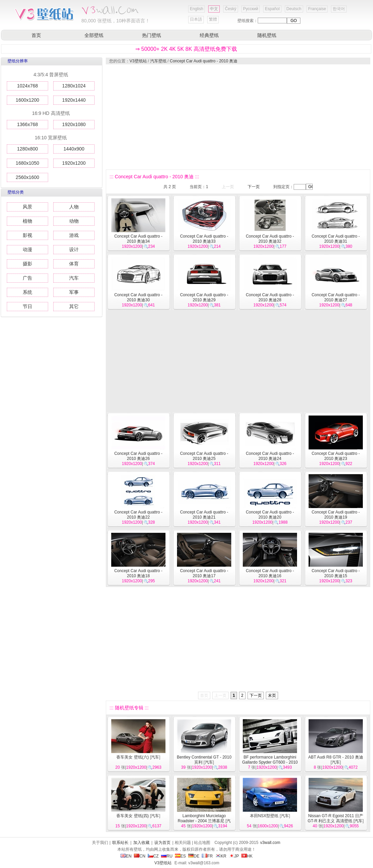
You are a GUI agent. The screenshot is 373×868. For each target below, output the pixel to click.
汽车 (74, 278)
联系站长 (120, 843)
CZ (153, 856)
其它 (74, 306)
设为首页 (162, 843)
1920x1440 (74, 100)
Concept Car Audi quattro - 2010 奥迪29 (204, 297)
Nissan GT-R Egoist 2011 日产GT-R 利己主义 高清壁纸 (335, 818)
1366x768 (27, 124)
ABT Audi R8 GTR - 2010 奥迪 (336, 757)
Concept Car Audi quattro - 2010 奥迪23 (336, 456)
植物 (27, 221)
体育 (74, 264)
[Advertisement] (231, 117)
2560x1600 (27, 177)
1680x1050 (27, 163)
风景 (27, 207)
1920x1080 (74, 124)
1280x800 (27, 149)
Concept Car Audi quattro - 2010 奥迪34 (138, 239)
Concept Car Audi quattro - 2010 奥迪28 (270, 297)
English (197, 9)
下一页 (254, 187)
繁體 (213, 19)
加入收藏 (141, 843)
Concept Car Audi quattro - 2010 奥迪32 (270, 239)
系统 (27, 292)
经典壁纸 (209, 35)
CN (140, 856)
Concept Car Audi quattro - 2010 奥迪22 (138, 515)
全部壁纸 (94, 35)
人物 (74, 207)
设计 (74, 249)
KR (221, 856)
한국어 (339, 9)
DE (194, 856)
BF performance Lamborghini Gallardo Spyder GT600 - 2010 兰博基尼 (270, 762)
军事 (74, 292)
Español (272, 9)
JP (234, 856)
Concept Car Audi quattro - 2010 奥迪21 (204, 515)
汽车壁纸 (158, 61)
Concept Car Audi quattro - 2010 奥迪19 (336, 515)
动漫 (27, 249)
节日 (27, 306)
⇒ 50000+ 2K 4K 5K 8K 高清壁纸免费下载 (186, 49)
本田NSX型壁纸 (264, 816)
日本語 (196, 19)
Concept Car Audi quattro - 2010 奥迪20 (270, 515)
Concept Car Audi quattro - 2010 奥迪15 (336, 573)
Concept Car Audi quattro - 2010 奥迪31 (336, 239)
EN (126, 856)
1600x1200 (27, 100)
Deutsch (294, 9)
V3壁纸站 (138, 61)
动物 (74, 221)
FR (207, 856)
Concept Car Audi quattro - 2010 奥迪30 (138, 297)
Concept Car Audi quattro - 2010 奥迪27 (336, 297)
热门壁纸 (152, 35)
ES (180, 856)
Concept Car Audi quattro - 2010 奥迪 (204, 61)
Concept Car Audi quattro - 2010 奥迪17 (204, 573)
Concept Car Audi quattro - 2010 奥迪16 (270, 573)
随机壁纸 (267, 35)
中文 (214, 9)
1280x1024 (74, 86)
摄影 (27, 264)
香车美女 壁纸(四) (132, 816)
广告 (27, 278)
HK (247, 856)
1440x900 (74, 149)
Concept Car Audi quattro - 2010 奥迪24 (270, 456)
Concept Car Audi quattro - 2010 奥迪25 (204, 456)
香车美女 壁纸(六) (132, 757)
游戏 (74, 235)
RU (167, 856)
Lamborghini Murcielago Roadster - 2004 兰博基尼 (202, 818)
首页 (36, 35)
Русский (251, 9)
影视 (27, 235)
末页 (272, 695)
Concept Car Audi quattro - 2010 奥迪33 (204, 239)
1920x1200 (74, 163)
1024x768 (27, 86)
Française (317, 9)
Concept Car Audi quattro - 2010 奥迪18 (138, 573)
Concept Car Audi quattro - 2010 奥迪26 (138, 456)
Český (230, 9)
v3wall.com (270, 843)
